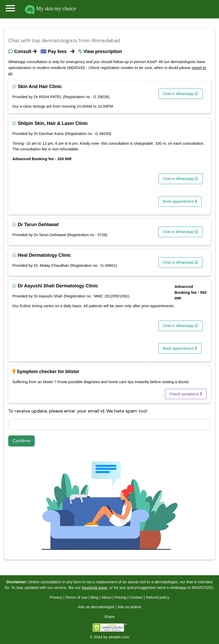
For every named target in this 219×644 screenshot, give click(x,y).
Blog (94, 597)
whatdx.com (119, 637)
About (106, 597)
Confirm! (21, 441)
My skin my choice (50, 8)
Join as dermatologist (96, 607)
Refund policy (158, 597)
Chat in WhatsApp (180, 94)
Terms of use (76, 597)
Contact (136, 597)
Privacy (56, 597)
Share (109, 617)
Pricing (120, 597)
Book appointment (180, 201)
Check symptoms (186, 394)
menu (10, 8)
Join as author (129, 607)
